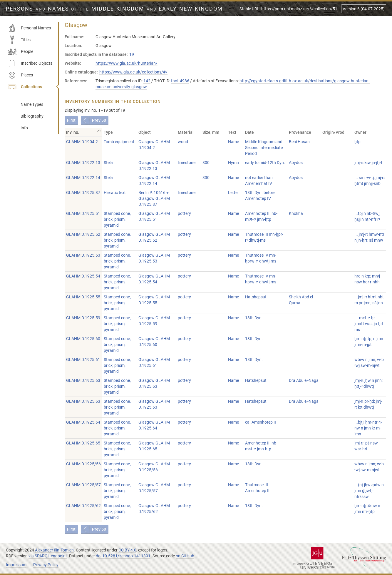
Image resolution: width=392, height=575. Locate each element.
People (20, 52)
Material (186, 132)
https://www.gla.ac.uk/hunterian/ (127, 63)
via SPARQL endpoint (48, 556)
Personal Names (29, 28)
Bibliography (32, 116)
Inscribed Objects (30, 63)
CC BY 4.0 (127, 550)
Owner (360, 132)
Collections (25, 87)
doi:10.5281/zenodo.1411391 (123, 556)
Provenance (300, 132)
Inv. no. (84, 132)
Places (20, 75)
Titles (19, 40)
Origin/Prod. (334, 132)
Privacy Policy (46, 565)
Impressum (16, 565)
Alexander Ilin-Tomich (54, 550)
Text (232, 132)
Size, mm (211, 132)
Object (145, 132)
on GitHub (185, 556)
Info (24, 128)
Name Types (32, 104)
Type (108, 132)
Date (249, 132)
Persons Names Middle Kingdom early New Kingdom (114, 9)
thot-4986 (180, 81)
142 (147, 81)
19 (132, 54)
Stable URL (288, 9)
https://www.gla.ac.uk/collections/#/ (133, 72)
